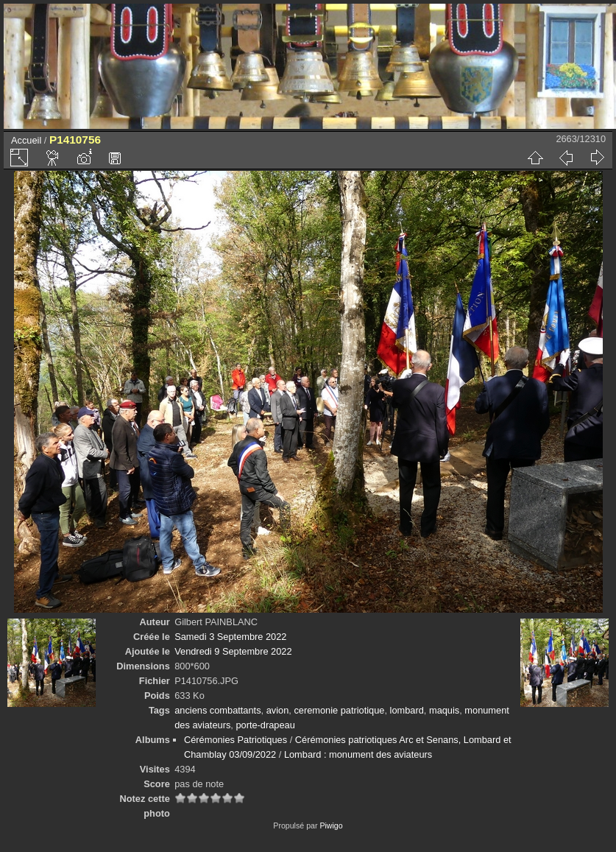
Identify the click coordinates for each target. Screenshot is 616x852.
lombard (407, 710)
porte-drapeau (265, 725)
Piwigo (331, 825)
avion (278, 710)
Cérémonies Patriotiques (236, 740)
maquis (444, 710)
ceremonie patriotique (339, 710)
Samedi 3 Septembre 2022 (230, 637)
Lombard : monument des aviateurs (358, 754)
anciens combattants (217, 710)
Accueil (26, 140)
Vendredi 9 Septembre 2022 (233, 651)
